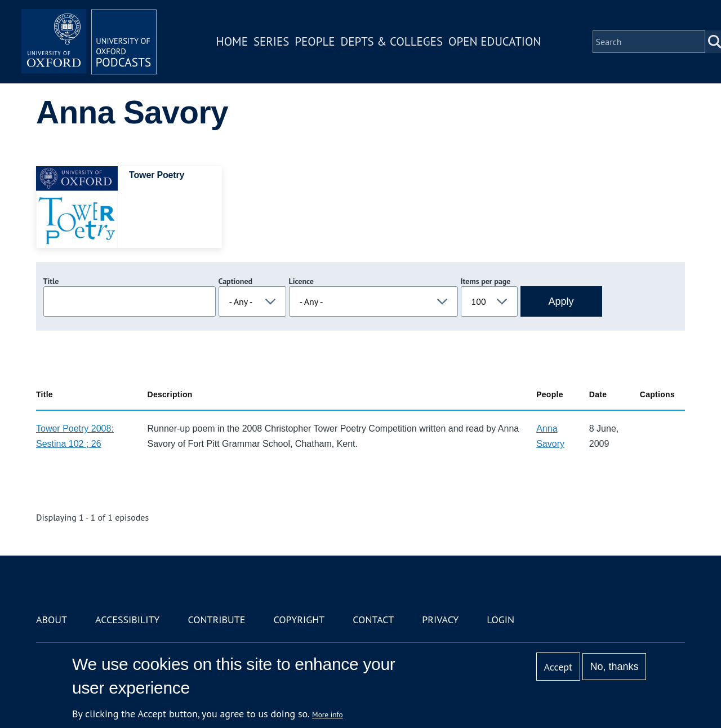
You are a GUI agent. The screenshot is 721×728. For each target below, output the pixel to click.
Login (500, 620)
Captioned (236, 281)
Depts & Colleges (392, 41)
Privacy (440, 620)
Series (271, 41)
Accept (558, 667)
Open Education (495, 41)
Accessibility (127, 620)
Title (51, 281)
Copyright (299, 620)
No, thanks (614, 667)
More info (328, 714)
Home (232, 41)
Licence (301, 281)
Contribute (216, 620)
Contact (373, 620)
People (315, 41)
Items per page (486, 281)
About (52, 620)
